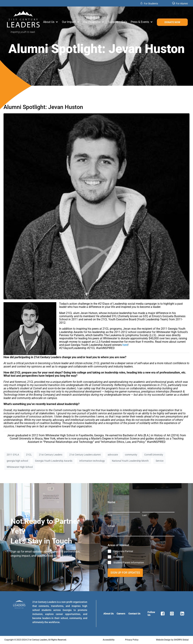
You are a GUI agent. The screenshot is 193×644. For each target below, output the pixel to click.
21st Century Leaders (51, 455)
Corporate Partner (123, 551)
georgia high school (17, 461)
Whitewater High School (20, 467)
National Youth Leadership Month (130, 461)
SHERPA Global (181, 640)
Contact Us (134, 614)
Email (112, 526)
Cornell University (154, 455)
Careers (121, 614)
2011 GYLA (13, 455)
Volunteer (119, 557)
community (131, 455)
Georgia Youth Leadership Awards (54, 461)
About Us (109, 614)
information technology (92, 461)
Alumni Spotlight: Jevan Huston (43, 107)
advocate (113, 455)
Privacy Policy (132, 640)
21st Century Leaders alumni (85, 455)
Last (144, 515)
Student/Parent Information (129, 563)
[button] (51, 22)
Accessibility (109, 640)
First (110, 515)
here (125, 345)
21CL (29, 455)
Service (160, 461)
